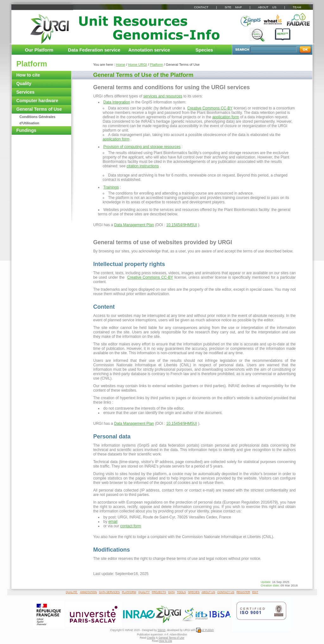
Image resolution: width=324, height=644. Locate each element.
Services (26, 92)
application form (226, 117)
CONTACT (201, 7)
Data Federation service (94, 50)
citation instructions (143, 166)
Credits (151, 638)
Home (120, 65)
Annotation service (149, 50)
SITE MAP (233, 7)
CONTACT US (226, 592)
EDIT (255, 592)
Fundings (26, 130)
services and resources (163, 96)
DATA (172, 592)
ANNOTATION (88, 592)
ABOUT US (267, 7)
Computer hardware (37, 101)
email (113, 522)
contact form (131, 526)
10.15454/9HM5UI (181, 225)
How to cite (28, 75)
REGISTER (243, 592)
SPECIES (194, 592)
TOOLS (181, 592)
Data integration (117, 102)
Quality (24, 84)
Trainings (111, 187)
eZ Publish (205, 630)
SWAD (162, 630)
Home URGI (138, 65)
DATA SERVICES (109, 592)
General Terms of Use (39, 109)
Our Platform (39, 50)
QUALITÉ (72, 592)
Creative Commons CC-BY (210, 108)
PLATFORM (129, 592)
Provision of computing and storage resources (142, 147)
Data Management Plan (134, 225)
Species (204, 50)
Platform (32, 64)
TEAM (297, 7)
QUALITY (144, 592)
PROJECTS (159, 592)
